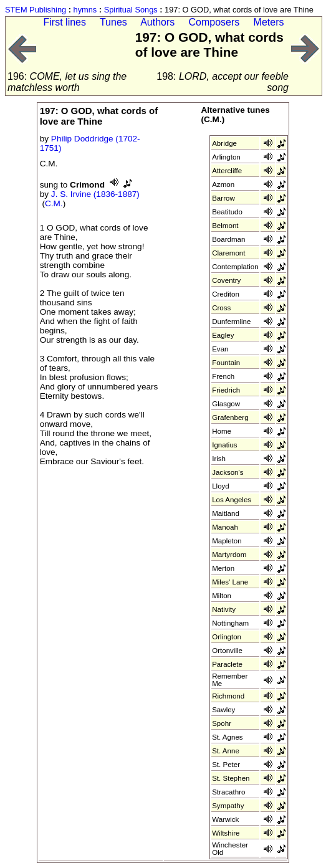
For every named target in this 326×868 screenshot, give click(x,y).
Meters (269, 22)
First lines (65, 22)
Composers (214, 22)
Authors (157, 22)
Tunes (113, 22)
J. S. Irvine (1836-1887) (95, 194)
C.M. (54, 203)
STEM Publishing (36, 10)
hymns (85, 10)
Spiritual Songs (131, 10)
